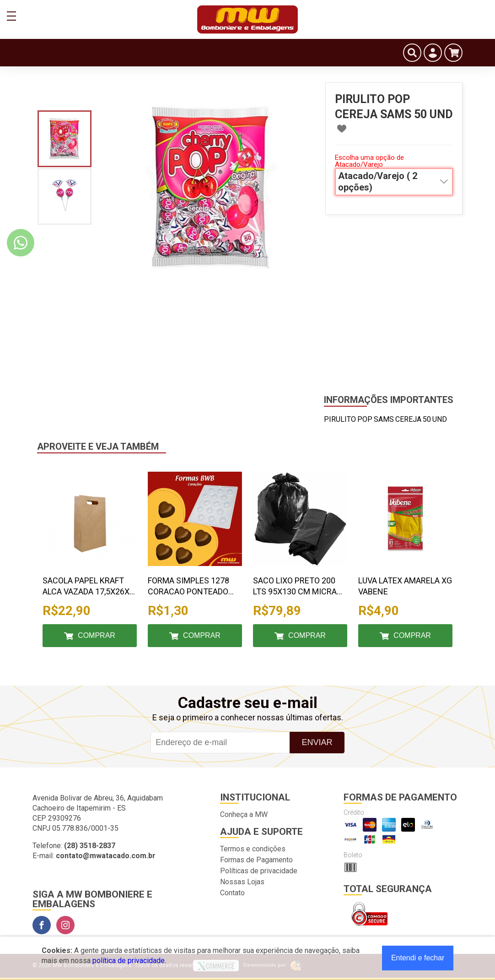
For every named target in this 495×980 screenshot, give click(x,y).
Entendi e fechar (418, 958)
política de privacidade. (129, 961)
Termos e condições (253, 849)
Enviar (317, 742)
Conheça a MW (244, 814)
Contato (232, 893)
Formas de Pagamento (256, 860)
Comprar (97, 635)
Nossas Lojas (242, 882)
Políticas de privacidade (259, 871)
